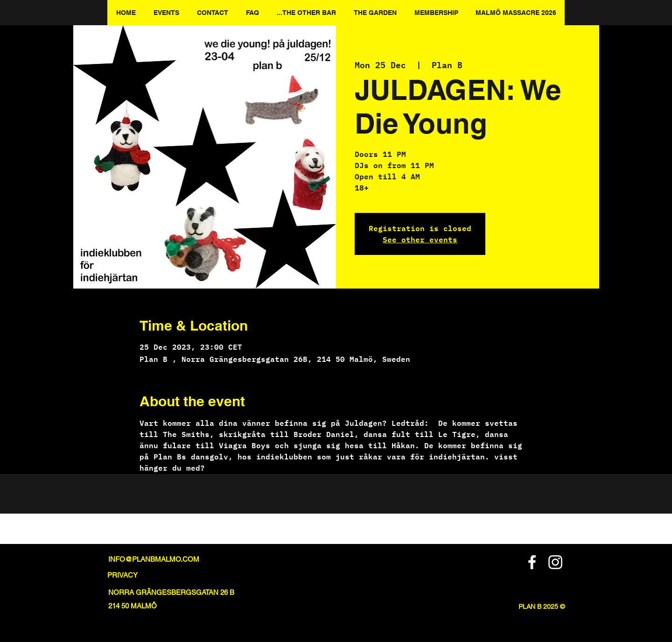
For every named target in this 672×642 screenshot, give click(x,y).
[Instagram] (555, 562)
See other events (420, 239)
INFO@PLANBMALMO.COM (154, 559)
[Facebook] (532, 562)
